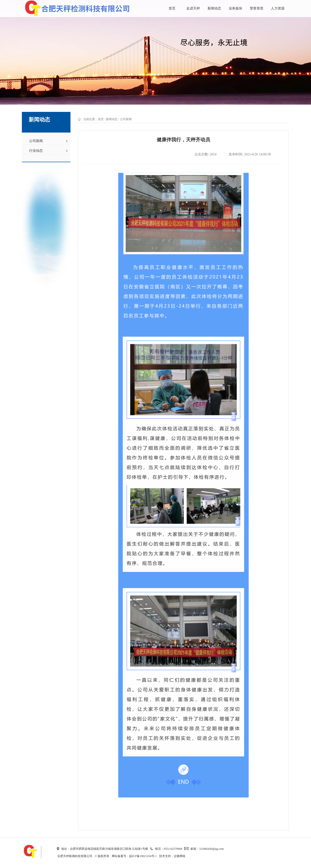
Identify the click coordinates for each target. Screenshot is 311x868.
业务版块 (235, 8)
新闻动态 (214, 8)
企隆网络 (180, 856)
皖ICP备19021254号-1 (143, 856)
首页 (172, 8)
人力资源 (278, 8)
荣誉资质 (257, 8)
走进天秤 (193, 8)
